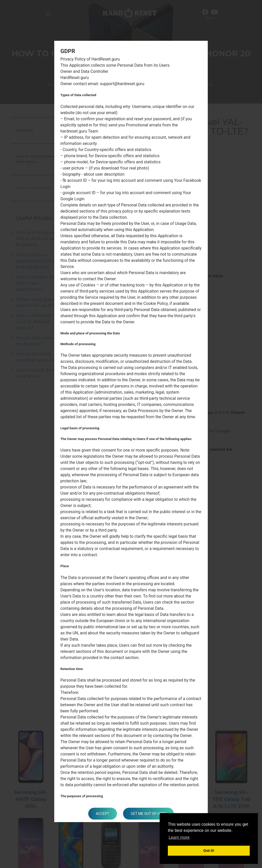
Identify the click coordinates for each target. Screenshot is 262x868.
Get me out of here (148, 814)
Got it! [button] (209, 851)
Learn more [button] (179, 837)
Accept (103, 814)
